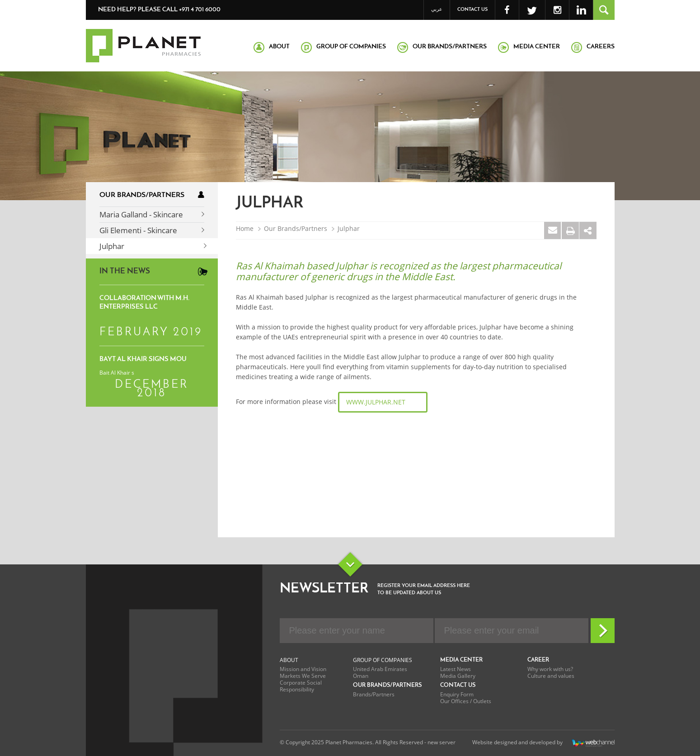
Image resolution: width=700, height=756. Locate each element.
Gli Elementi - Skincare (138, 230)
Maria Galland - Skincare (141, 214)
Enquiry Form (457, 694)
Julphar (112, 246)
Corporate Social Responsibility (301, 686)
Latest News (456, 669)
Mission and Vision (303, 669)
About (289, 660)
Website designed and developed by (543, 743)
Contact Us (472, 10)
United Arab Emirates (380, 669)
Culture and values (551, 676)
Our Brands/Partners (296, 229)
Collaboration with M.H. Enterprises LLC (144, 303)
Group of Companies (383, 660)
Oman (361, 676)
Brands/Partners (374, 694)
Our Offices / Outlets (466, 701)
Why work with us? (550, 669)
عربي (437, 10)
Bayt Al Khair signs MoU (143, 359)
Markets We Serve (303, 676)
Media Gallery (458, 676)
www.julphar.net (376, 402)
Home (245, 229)
